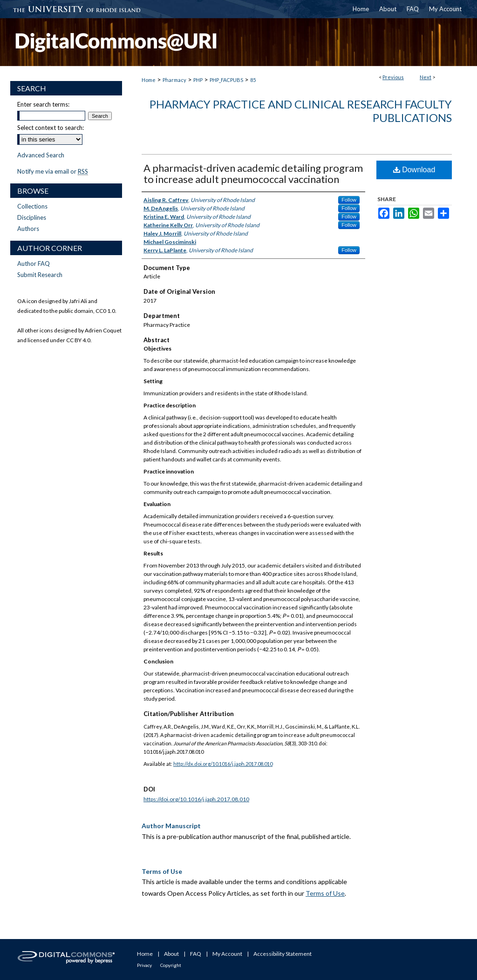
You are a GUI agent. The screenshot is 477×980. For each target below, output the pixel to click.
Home (149, 80)
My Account (227, 954)
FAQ (196, 954)
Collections (32, 206)
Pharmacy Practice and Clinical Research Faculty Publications (301, 111)
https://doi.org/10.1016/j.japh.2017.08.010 (196, 799)
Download (414, 170)
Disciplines (32, 217)
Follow (349, 200)
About (171, 954)
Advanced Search (41, 155)
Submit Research (40, 275)
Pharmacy (174, 80)
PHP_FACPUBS (226, 80)
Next (426, 77)
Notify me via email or (53, 171)
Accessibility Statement (283, 954)
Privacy (144, 965)
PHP (198, 80)
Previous (393, 77)
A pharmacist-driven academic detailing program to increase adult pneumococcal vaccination (253, 173)
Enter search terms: (43, 104)
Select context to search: (51, 128)
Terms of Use (325, 893)
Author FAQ (34, 264)
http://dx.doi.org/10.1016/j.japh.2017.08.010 (223, 764)
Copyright (171, 965)
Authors (28, 229)
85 (253, 80)
